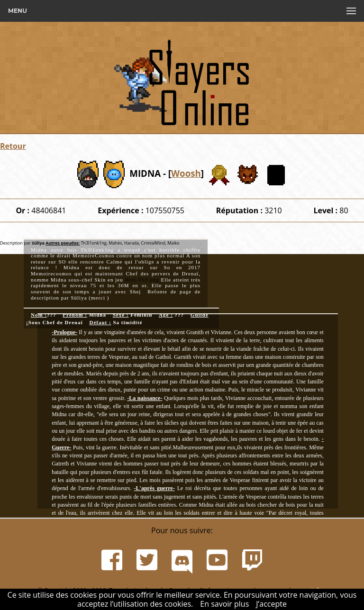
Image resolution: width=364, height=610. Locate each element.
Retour (13, 146)
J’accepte (271, 604)
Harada (132, 243)
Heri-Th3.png (142, 280)
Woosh (186, 173)
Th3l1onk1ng (93, 243)
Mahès (115, 243)
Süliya (38, 243)
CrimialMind (152, 243)
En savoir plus (224, 604)
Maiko (173, 243)
